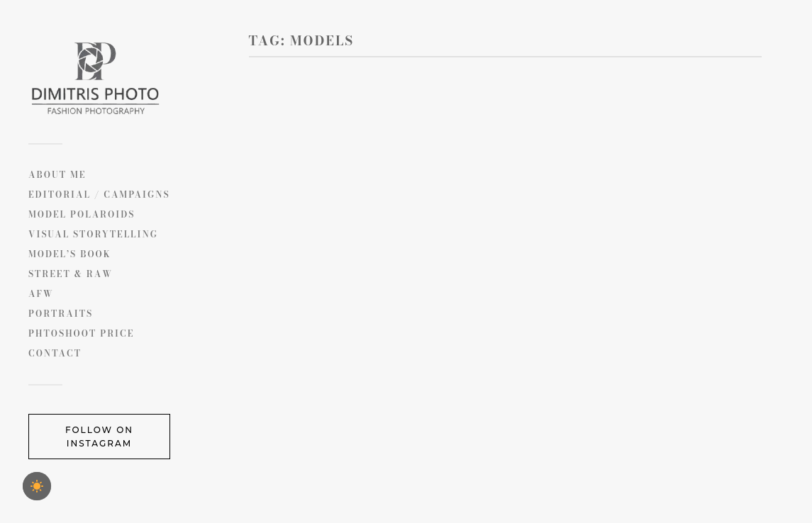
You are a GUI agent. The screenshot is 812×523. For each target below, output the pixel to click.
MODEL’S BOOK (70, 254)
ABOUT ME (57, 175)
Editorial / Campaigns (99, 195)
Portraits (61, 314)
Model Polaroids (82, 214)
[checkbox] (37, 486)
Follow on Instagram (99, 437)
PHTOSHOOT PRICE (81, 333)
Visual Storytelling (93, 234)
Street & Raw (71, 274)
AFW (41, 294)
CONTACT (55, 353)
